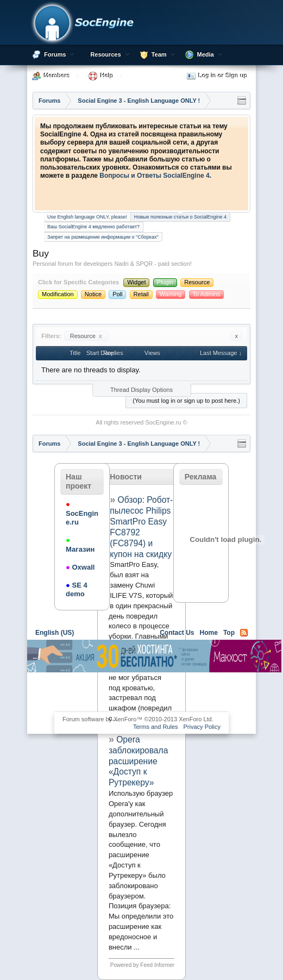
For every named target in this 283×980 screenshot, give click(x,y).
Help (107, 76)
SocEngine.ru (163, 422)
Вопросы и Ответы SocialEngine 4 (154, 176)
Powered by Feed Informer (142, 965)
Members (57, 76)
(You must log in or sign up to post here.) (186, 401)
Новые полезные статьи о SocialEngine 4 (180, 216)
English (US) (55, 633)
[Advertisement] (154, 691)
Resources (105, 54)
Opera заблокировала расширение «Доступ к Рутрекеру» (138, 761)
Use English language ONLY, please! (87, 217)
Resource (86, 336)
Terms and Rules (156, 727)
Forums (55, 54)
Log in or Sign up (217, 76)
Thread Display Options (141, 390)
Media (206, 54)
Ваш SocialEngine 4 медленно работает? (93, 227)
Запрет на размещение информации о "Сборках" (103, 237)
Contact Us (177, 633)
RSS (244, 633)
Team (159, 54)
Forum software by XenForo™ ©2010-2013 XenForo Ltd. (138, 719)
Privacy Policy (202, 727)
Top (229, 633)
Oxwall (80, 567)
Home (209, 633)
